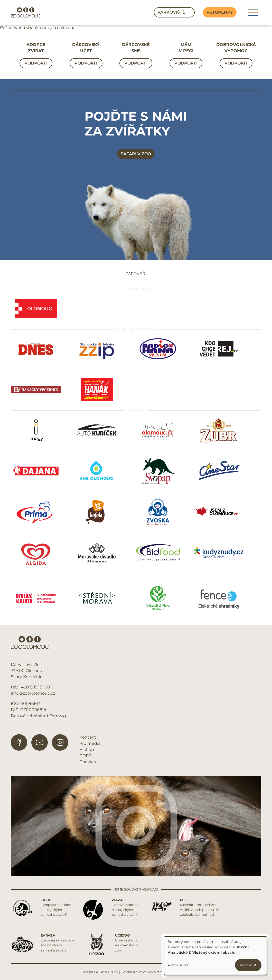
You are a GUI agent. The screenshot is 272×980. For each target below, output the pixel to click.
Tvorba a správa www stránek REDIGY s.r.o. (156, 972)
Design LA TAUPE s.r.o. (100, 972)
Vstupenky (220, 12)
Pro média (90, 743)
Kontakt (88, 737)
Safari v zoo (136, 154)
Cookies (88, 762)
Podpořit (36, 63)
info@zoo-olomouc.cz (33, 693)
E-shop (87, 750)
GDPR (86, 756)
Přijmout (248, 965)
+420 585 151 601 (35, 687)
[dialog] (215, 956)
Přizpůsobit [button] (178, 965)
